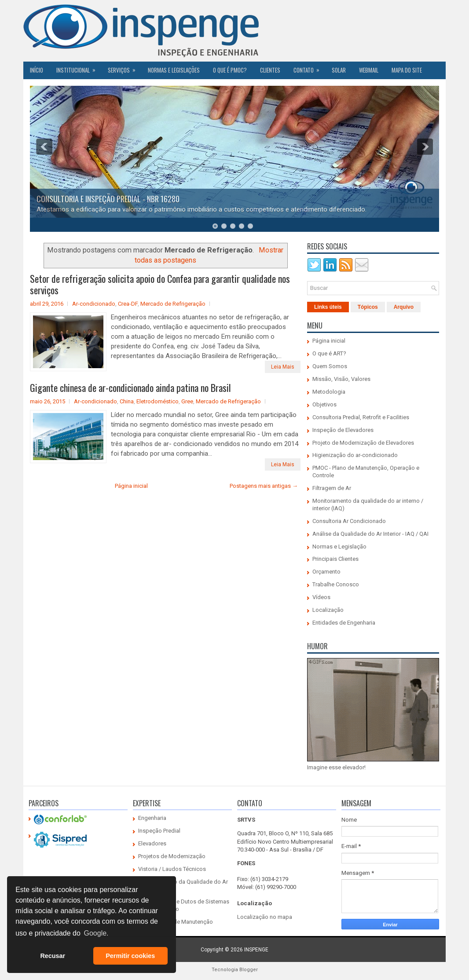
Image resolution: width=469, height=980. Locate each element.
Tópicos (368, 307)
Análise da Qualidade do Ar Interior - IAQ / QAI (370, 534)
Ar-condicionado (94, 304)
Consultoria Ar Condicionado (349, 521)
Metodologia (329, 392)
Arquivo (404, 307)
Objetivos (324, 404)
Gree (187, 401)
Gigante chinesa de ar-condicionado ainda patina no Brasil (130, 388)
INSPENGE (256, 950)
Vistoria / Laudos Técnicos (172, 869)
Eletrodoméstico (158, 401)
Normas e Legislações (174, 70)
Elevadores (152, 843)
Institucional (79, 68)
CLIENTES (270, 70)
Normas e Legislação (339, 547)
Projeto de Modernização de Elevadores (363, 443)
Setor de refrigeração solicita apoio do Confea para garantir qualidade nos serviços (160, 284)
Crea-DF (128, 304)
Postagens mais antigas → (264, 486)
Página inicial (131, 486)
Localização (328, 610)
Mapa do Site (407, 70)
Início (37, 70)
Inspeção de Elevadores (343, 430)
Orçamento (326, 572)
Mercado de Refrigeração (173, 304)
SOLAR (339, 70)
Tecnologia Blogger (235, 970)
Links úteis (328, 307)
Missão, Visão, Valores (341, 379)
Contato (309, 68)
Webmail (369, 70)
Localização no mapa (265, 917)
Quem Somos (330, 366)
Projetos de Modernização (172, 856)
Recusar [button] (53, 956)
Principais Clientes (335, 559)
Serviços (125, 68)
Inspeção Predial (159, 831)
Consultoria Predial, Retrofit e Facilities (361, 417)
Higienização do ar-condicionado (355, 455)
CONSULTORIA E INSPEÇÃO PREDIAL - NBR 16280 (108, 199)
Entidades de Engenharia (344, 623)
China (127, 401)
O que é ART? (329, 353)
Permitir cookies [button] (130, 956)
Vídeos (321, 597)
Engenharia (152, 818)
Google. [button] (96, 933)
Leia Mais (283, 367)
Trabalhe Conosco (336, 584)
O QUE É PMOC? (230, 70)
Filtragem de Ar (332, 488)
